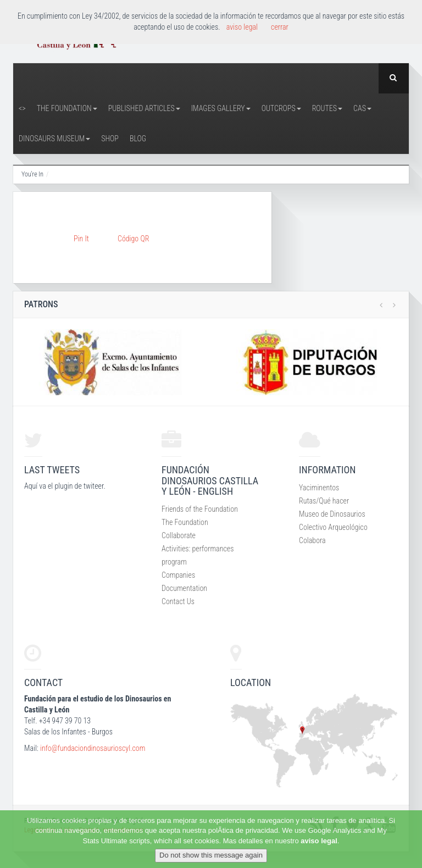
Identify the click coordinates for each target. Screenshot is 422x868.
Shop (110, 139)
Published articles (144, 108)
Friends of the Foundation (200, 509)
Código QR (133, 239)
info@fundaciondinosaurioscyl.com (93, 748)
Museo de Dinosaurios (332, 514)
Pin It (81, 239)
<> (22, 108)
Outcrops (281, 108)
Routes (327, 108)
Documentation (184, 588)
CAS (362, 108)
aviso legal (319, 841)
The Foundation (67, 108)
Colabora (312, 540)
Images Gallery (221, 108)
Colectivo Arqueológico (333, 527)
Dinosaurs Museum (54, 139)
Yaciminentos (319, 488)
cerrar (280, 27)
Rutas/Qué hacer (324, 501)
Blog (138, 139)
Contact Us (178, 601)
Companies (178, 575)
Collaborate (179, 535)
